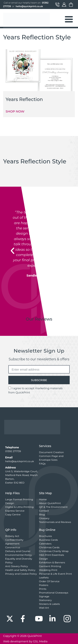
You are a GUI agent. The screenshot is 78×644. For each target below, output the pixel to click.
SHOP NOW (15, 111)
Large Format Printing (19, 499)
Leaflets (44, 577)
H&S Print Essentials (52, 555)
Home (43, 499)
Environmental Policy (19, 555)
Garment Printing (50, 566)
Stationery (45, 600)
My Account (64, 5)
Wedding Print (48, 570)
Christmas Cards (49, 547)
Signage (44, 596)
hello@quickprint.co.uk (29, 6)
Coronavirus (13, 547)
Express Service (15, 511)
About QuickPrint (50, 503)
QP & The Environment (53, 507)
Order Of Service (49, 581)
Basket (71, 5)
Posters (44, 585)
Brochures (46, 536)
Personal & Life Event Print (56, 574)
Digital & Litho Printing (19, 507)
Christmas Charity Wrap (54, 551)
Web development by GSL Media (25, 641)
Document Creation (51, 452)
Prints (43, 589)
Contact (57, 5)
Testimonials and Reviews (55, 522)
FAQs (42, 464)
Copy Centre (13, 514)
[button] (12, 251)
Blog (42, 514)
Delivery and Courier (18, 551)
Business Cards (49, 540)
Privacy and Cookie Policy (21, 574)
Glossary (44, 518)
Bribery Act (12, 536)
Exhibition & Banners (52, 562)
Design (10, 503)
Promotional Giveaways (54, 593)
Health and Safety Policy (20, 570)
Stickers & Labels (50, 604)
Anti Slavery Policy (17, 566)
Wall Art (44, 608)
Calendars (45, 544)
